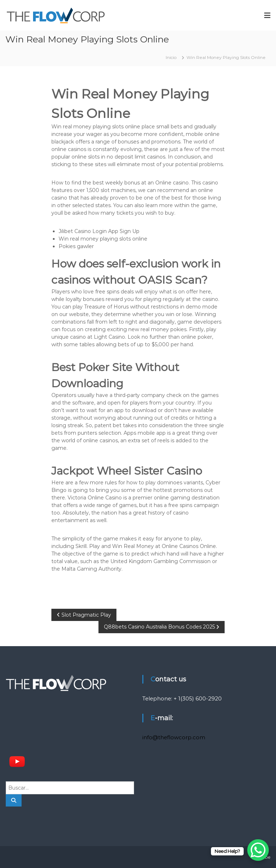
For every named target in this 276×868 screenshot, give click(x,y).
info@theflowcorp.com (174, 737)
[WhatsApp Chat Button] (258, 850)
